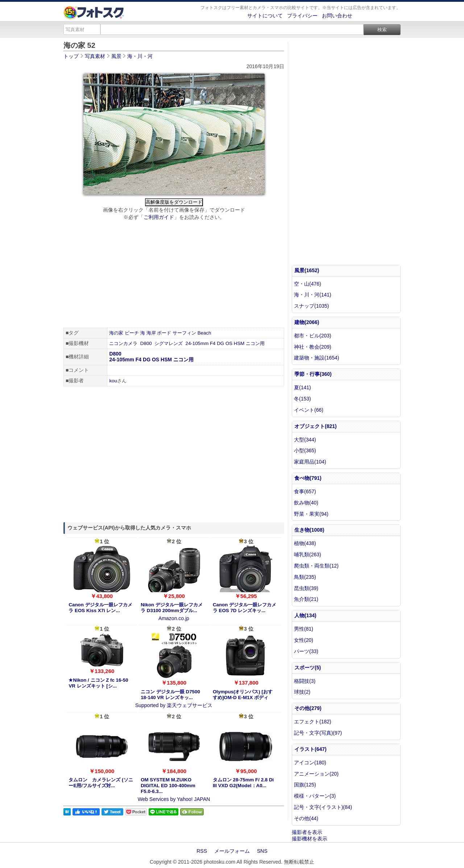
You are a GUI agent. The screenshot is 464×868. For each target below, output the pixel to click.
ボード (164, 333)
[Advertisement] (174, 275)
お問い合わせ (337, 16)
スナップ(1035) (311, 306)
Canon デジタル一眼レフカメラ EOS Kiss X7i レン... (100, 608)
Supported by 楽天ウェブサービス (174, 705)
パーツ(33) (306, 651)
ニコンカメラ (123, 343)
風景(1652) (307, 270)
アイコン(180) (310, 763)
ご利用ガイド (159, 217)
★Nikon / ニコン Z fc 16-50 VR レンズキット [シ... (98, 683)
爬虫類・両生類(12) (316, 566)
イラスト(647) (310, 749)
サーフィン (184, 333)
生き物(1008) (309, 530)
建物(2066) (307, 322)
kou (113, 381)
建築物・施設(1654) (316, 358)
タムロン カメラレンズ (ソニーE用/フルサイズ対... (101, 783)
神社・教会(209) (313, 347)
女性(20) (304, 640)
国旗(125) (305, 785)
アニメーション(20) (316, 774)
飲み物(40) (306, 503)
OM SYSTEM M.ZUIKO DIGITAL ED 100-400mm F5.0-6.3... (168, 786)
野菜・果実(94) (311, 514)
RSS (202, 851)
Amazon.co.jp (174, 618)
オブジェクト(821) (316, 426)
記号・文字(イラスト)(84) (323, 807)
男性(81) (304, 629)
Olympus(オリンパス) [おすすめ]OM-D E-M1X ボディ (243, 695)
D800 (146, 343)
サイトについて (265, 16)
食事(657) (305, 491)
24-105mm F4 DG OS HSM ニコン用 (225, 343)
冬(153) (303, 399)
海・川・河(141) (313, 295)
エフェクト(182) (313, 722)
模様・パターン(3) (315, 796)
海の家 (116, 333)
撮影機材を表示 (310, 839)
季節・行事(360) (313, 374)
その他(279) (308, 708)
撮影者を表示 (307, 832)
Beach (204, 333)
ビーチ (132, 333)
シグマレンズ (169, 343)
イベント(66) (309, 410)
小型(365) (305, 450)
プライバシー (302, 16)
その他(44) (306, 818)
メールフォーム (232, 851)
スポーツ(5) (308, 668)
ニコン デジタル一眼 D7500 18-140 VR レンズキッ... (170, 695)
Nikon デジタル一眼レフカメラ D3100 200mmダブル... (172, 608)
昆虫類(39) (306, 588)
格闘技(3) (305, 681)
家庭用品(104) (310, 462)
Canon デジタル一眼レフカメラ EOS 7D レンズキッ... (245, 608)
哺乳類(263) (308, 555)
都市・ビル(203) (313, 336)
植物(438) (305, 543)
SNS (262, 851)
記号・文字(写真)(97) (318, 733)
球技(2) (302, 692)
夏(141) (303, 387)
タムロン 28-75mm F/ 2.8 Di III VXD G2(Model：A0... (243, 783)
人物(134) (305, 615)
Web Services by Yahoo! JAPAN (174, 799)
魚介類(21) (306, 599)
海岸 (151, 333)
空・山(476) (308, 284)
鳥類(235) (305, 577)
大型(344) (305, 440)
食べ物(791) (308, 478)
